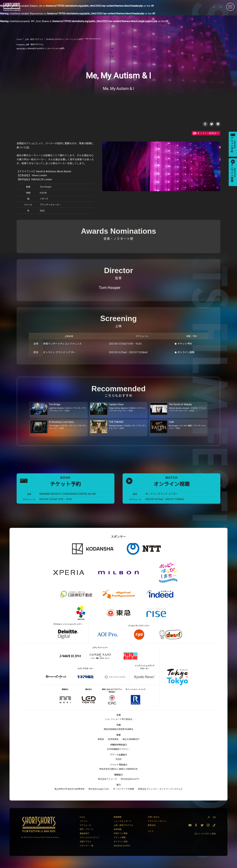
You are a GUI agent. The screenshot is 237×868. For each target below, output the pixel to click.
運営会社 (152, 830)
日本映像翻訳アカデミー (118, 754)
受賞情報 (118, 834)
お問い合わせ (154, 822)
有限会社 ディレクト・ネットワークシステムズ (160, 793)
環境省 (101, 744)
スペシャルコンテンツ (89, 842)
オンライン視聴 (186, 353)
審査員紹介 (85, 838)
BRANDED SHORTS (122, 850)
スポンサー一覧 (87, 850)
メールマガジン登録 (207, 838)
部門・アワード (87, 834)
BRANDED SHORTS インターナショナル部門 (44, 48)
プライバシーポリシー (157, 826)
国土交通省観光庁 (131, 744)
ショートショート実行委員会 (118, 724)
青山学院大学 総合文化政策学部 (69, 793)
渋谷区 (118, 764)
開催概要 (118, 822)
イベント (84, 826)
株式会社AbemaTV (130, 784)
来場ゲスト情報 (121, 838)
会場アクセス (85, 846)
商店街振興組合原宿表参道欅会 (118, 734)
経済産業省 (113, 744)
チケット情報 (120, 842)
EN (221, 7)
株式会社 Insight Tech (99, 793)
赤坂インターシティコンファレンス (62, 344)
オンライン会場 (121, 846)
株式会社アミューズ (107, 784)
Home (82, 822)
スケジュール (85, 830)
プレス (151, 836)
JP (214, 7)
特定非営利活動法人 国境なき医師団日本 (119, 774)
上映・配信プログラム (32, 44)
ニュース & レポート (123, 826)
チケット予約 (185, 344)
